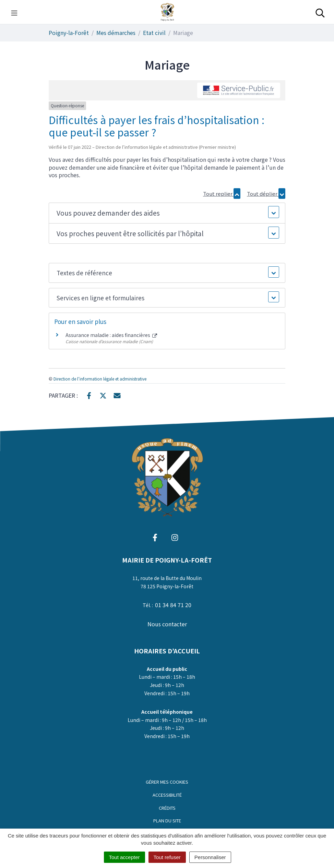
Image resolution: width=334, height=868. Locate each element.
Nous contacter (167, 624)
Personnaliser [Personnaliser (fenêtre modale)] (210, 857)
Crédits (167, 808)
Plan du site (167, 821)
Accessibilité (167, 795)
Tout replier (222, 194)
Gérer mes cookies (167, 782)
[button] (167, 213)
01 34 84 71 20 (173, 605)
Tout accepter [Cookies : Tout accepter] (124, 857)
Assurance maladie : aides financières (111, 335)
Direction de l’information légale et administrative (100, 379)
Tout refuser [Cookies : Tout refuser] (167, 857)
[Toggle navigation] (14, 12)
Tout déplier (266, 194)
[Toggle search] (320, 12)
